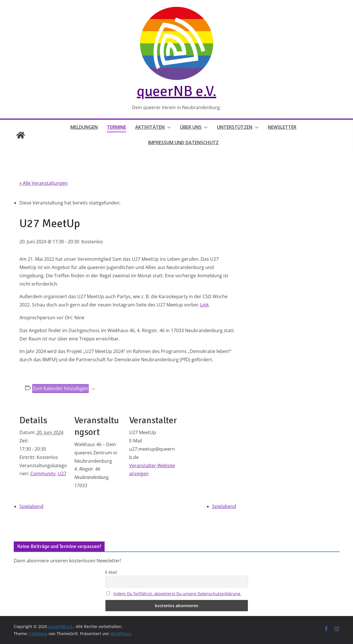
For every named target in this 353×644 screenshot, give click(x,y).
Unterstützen (235, 127)
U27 (62, 474)
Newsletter (282, 127)
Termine (116, 127)
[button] (168, 127)
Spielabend (31, 506)
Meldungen (84, 127)
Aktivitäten (150, 127)
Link (204, 305)
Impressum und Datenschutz (183, 143)
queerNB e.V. (177, 91)
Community (43, 474)
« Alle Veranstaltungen (44, 183)
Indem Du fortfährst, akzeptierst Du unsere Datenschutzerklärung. (177, 594)
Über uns (191, 127)
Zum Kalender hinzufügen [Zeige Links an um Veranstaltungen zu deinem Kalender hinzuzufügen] (60, 388)
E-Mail (111, 572)
